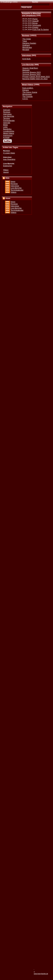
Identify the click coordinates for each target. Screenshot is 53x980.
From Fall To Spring (40, 30)
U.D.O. (25, 99)
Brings (35, 23)
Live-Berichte (28, 65)
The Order (27, 39)
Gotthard (26, 45)
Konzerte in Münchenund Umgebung (31, 14)
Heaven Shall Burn (30, 68)
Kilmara (26, 90)
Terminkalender (17, 190)
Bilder (6, 125)
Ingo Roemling (9, 159)
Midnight (26, 70)
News (13, 182)
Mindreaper (27, 94)
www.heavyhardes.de (41, 974)
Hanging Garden (29, 43)
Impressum (8, 135)
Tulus (25, 41)
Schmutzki (37, 25)
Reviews (26, 35)
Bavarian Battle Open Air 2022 (35, 79)
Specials (7, 123)
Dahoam (7, 110)
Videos (13, 192)
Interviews (26, 55)
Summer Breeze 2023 (31, 72)
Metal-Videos (28, 85)
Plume (35, 19)
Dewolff (35, 21)
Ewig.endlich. (28, 88)
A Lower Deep (9, 153)
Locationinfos (9, 131)
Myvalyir (26, 50)
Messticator (27, 47)
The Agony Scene (30, 92)
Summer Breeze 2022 (31, 74)
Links (5, 127)
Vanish (6, 172)
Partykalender (9, 121)
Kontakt (6, 138)
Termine (6, 118)
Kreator (35, 27)
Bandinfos (7, 129)
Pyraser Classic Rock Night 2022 (36, 77)
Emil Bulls (26, 59)
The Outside (27, 96)
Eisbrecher (8, 166)
